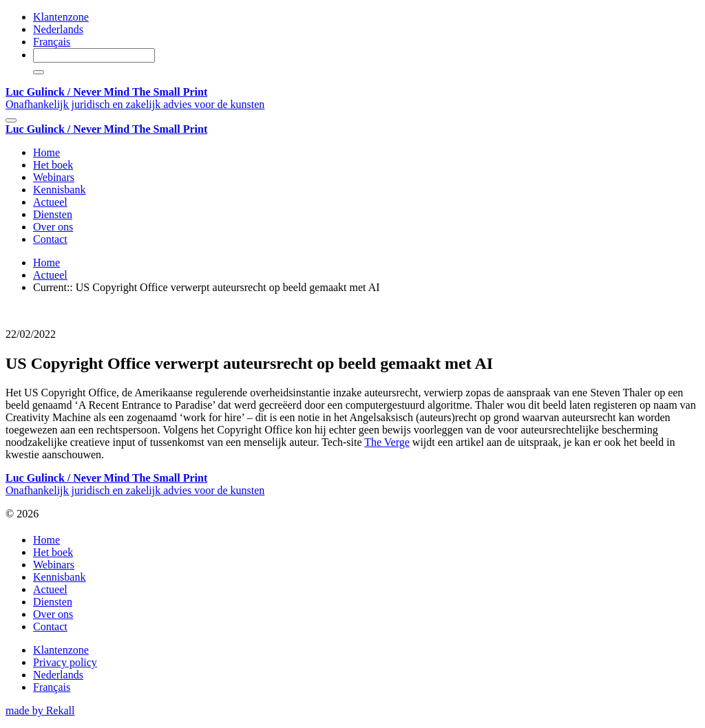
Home (46, 152)
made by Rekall (40, 710)
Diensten (53, 214)
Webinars (54, 177)
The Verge (387, 442)
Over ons (53, 227)
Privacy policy (65, 662)
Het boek (53, 165)
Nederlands (58, 29)
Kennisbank (59, 190)
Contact (50, 239)
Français (52, 42)
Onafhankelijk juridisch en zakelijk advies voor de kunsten (135, 98)
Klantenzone (61, 17)
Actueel (50, 202)
